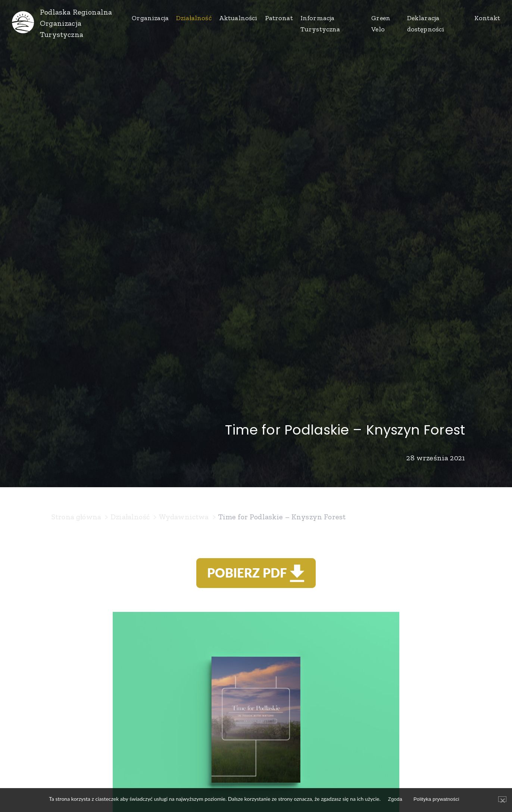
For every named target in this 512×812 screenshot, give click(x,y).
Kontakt (487, 18)
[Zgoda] (502, 799)
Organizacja (150, 18)
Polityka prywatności (436, 799)
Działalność (194, 18)
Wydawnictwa (184, 517)
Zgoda (395, 799)
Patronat (279, 18)
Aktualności (238, 18)
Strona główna (76, 517)
